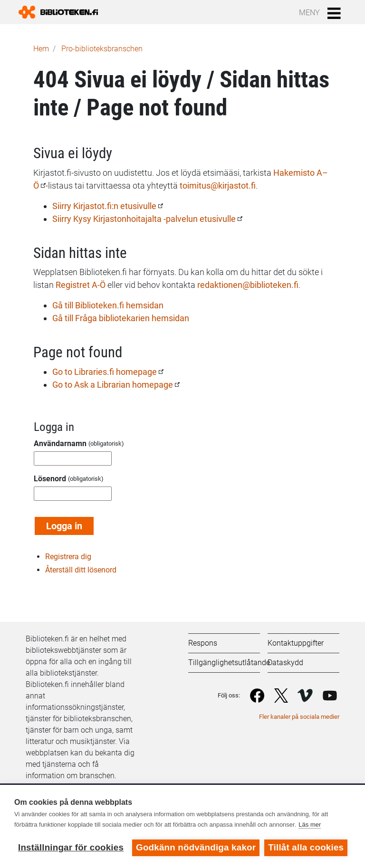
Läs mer (310, 825)
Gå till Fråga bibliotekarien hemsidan (121, 318)
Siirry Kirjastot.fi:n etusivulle (104, 206)
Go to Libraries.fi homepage (105, 372)
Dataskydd (285, 663)
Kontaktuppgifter (296, 643)
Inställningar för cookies (71, 847)
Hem (41, 49)
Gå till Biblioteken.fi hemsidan (108, 305)
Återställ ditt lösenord (81, 570)
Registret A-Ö (81, 285)
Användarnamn (60, 444)
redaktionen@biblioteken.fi (248, 285)
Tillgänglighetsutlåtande (229, 663)
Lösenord (50, 479)
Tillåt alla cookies (306, 847)
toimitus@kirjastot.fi (218, 186)
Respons (203, 643)
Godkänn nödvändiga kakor (196, 847)
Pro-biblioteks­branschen (102, 49)
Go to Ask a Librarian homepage (113, 385)
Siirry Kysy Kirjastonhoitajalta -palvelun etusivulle (144, 219)
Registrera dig (68, 557)
